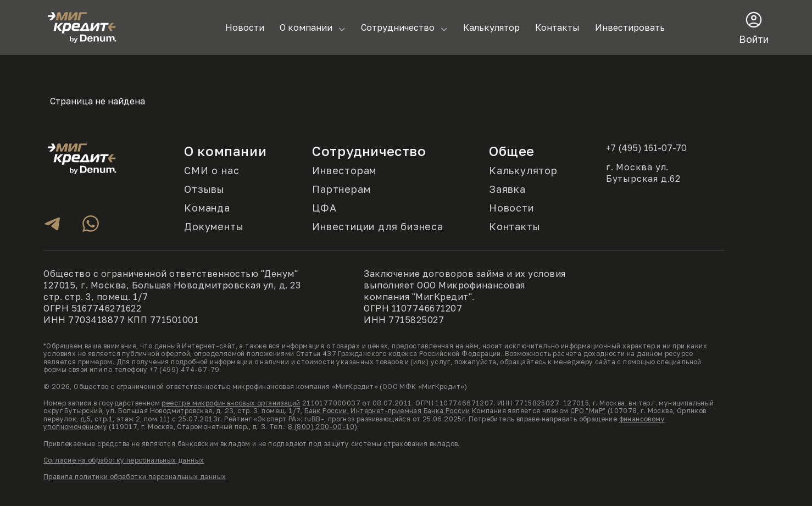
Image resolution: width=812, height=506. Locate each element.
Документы (214, 227)
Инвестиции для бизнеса (378, 227)
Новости (245, 27)
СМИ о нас (212, 171)
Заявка (507, 189)
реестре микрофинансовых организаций (231, 403)
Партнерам (341, 189)
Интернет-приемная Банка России (410, 411)
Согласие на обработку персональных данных (124, 460)
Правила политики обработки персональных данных (135, 477)
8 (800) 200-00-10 (321, 427)
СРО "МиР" (588, 411)
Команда (207, 208)
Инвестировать (630, 27)
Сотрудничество (398, 27)
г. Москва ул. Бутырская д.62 (643, 173)
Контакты (557, 27)
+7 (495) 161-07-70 (646, 148)
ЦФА (324, 208)
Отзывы (204, 189)
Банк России (326, 411)
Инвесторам (344, 171)
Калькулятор (491, 27)
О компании (306, 27)
